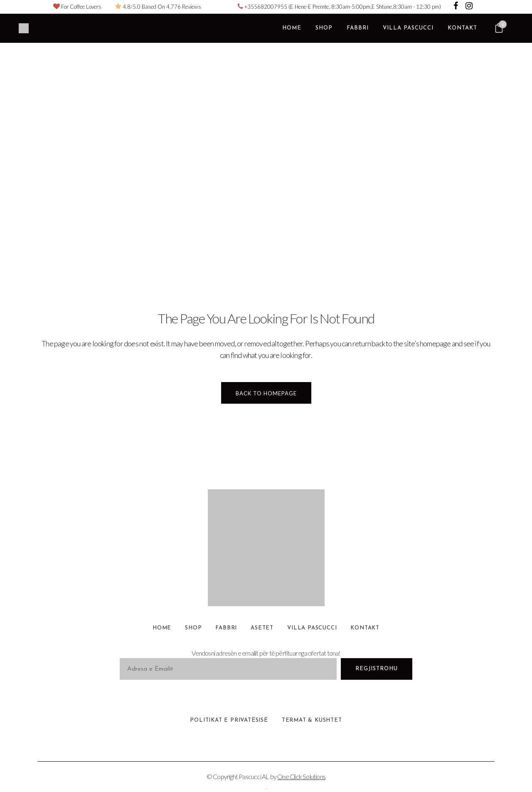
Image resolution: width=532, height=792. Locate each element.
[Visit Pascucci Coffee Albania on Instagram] (469, 7)
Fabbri (226, 628)
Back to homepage (266, 393)
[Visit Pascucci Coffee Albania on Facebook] (456, 7)
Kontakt (365, 628)
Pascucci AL (254, 776)
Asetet (262, 628)
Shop (193, 628)
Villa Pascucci (312, 628)
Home (162, 628)
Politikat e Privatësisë (229, 720)
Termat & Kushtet (312, 720)
